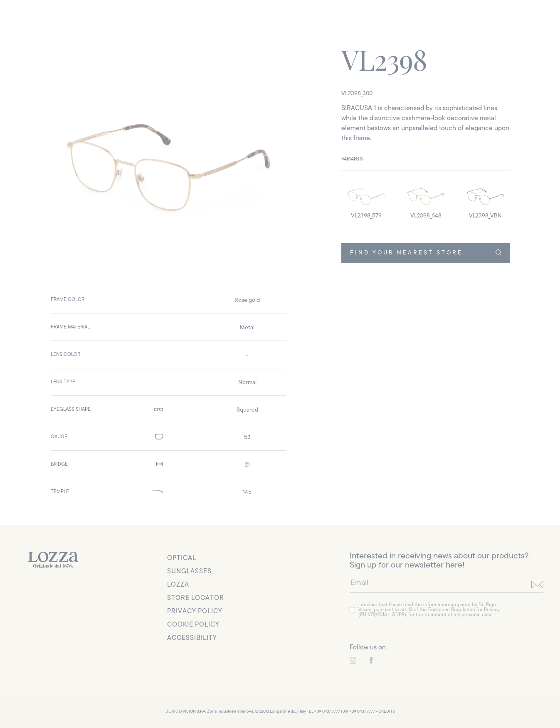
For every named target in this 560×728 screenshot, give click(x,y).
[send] (537, 585)
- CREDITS (385, 712)
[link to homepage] (53, 560)
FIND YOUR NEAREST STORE (426, 253)
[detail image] (366, 200)
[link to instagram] (353, 660)
